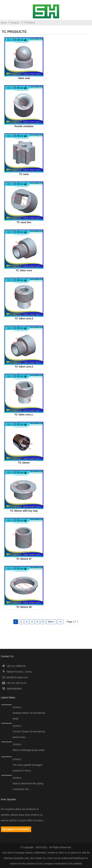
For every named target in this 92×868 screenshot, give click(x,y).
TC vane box (24, 222)
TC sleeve (24, 463)
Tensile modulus (24, 126)
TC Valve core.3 (24, 319)
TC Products (29, 22)
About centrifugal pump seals (28, 750)
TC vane (24, 174)
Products (15, 23)
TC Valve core (24, 270)
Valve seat (24, 78)
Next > (51, 622)
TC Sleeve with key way (24, 511)
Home (4, 23)
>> (60, 622)
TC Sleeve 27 (24, 559)
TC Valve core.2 (24, 367)
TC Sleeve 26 (24, 607)
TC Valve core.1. (24, 415)
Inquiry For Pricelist (18, 829)
